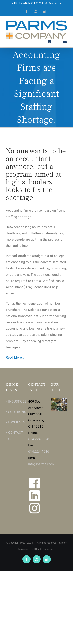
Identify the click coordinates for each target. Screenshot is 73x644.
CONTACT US (14, 436)
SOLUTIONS (14, 412)
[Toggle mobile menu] (65, 41)
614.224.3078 (39, 439)
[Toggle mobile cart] (49, 41)
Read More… (15, 357)
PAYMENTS (14, 422)
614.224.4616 (39, 451)
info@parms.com (53, 3)
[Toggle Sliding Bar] (57, 41)
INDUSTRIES (14, 401)
